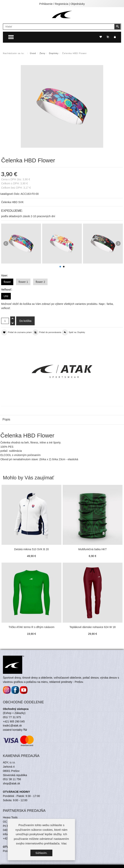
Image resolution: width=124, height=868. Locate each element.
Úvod (33, 53)
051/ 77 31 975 (12, 717)
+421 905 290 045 (14, 721)
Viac (64, 843)
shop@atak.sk (11, 783)
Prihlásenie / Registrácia (54, 4)
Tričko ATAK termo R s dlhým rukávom (31, 627)
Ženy (43, 53)
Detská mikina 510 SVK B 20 (32, 549)
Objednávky (78, 4)
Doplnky (54, 53)
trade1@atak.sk (12, 726)
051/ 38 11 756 (12, 779)
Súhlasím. (41, 853)
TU (25, 730)
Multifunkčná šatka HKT (93, 549)
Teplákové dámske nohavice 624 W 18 (93, 627)
